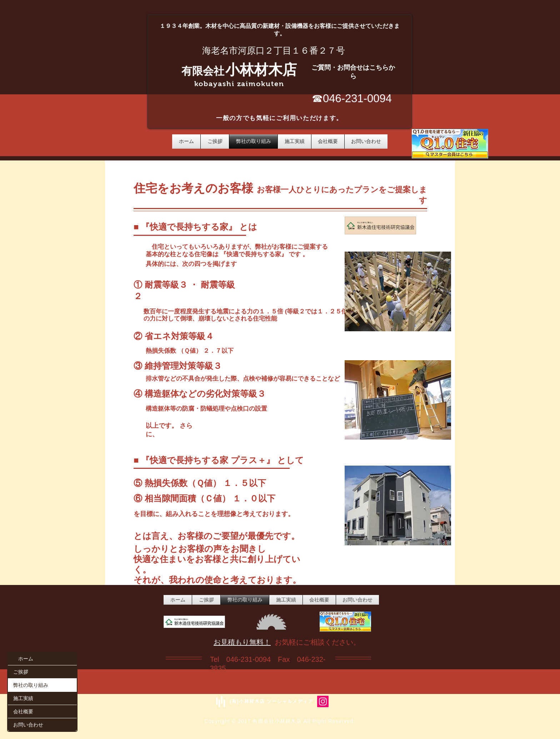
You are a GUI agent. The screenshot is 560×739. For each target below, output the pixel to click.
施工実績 (23, 698)
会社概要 (23, 711)
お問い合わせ (28, 725)
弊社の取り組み (31, 685)
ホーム (26, 658)
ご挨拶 (21, 672)
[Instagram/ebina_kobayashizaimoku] (323, 701)
